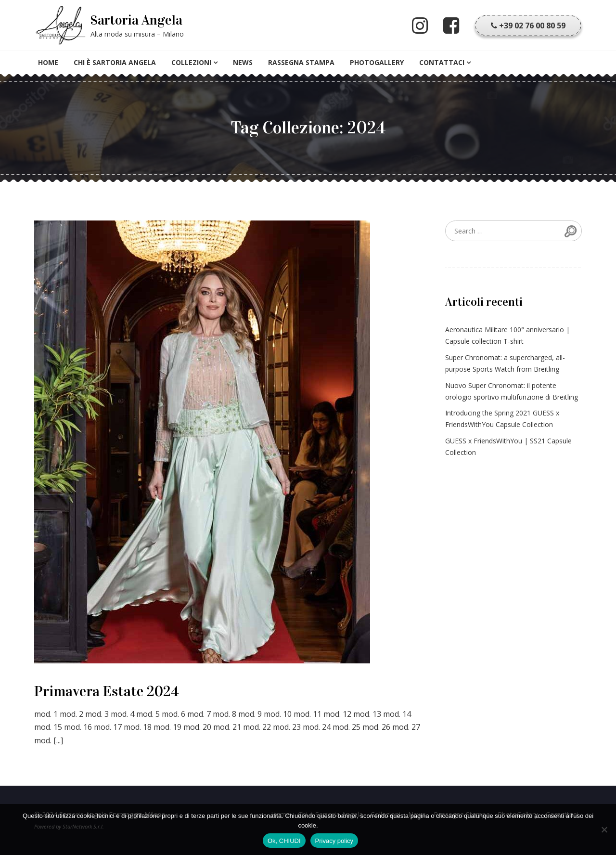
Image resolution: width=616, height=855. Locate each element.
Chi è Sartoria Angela (115, 62)
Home (48, 62)
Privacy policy (334, 841)
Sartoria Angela (136, 20)
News (243, 62)
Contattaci (442, 62)
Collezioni (191, 62)
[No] (604, 829)
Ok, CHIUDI (284, 841)
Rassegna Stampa (301, 62)
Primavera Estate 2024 (107, 691)
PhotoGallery (377, 62)
